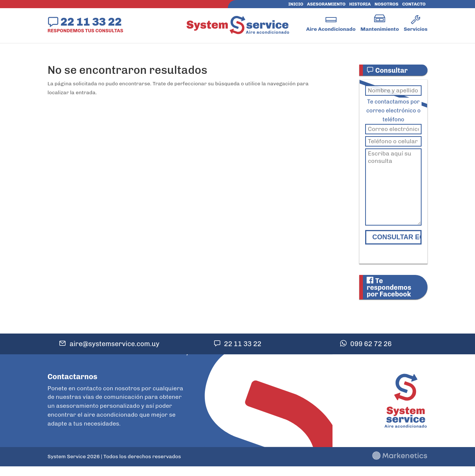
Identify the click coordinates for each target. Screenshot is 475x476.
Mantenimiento (380, 29)
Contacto (414, 4)
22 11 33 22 (91, 22)
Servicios (416, 29)
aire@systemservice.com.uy (114, 344)
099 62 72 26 (371, 344)
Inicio (296, 4)
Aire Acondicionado (331, 29)
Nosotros (386, 4)
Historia (360, 4)
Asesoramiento (326, 4)
